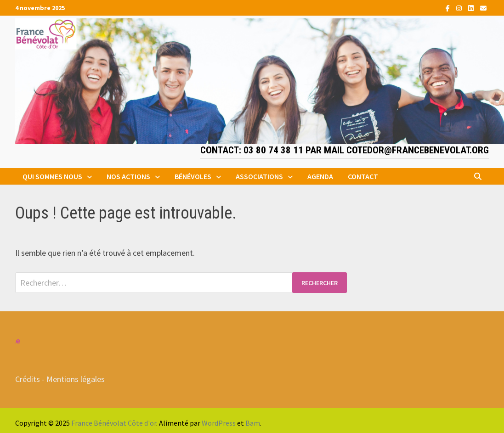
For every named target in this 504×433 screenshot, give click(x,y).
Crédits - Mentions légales (60, 379)
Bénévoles (193, 176)
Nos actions (128, 176)
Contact (363, 176)
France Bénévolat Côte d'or (114, 423)
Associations (259, 176)
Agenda (320, 176)
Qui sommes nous (52, 176)
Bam (253, 423)
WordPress (219, 423)
